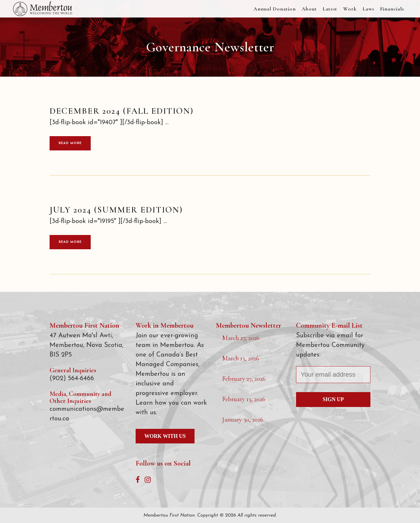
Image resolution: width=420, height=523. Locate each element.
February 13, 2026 (244, 399)
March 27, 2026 (241, 338)
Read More (70, 143)
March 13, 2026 (241, 358)
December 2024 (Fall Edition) (121, 111)
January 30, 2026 (243, 420)
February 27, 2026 (244, 379)
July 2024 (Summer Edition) (116, 210)
